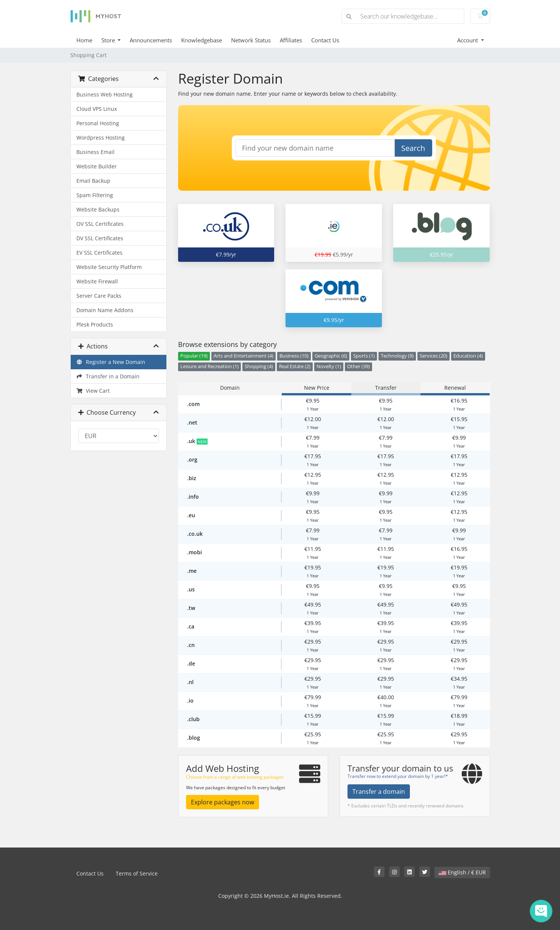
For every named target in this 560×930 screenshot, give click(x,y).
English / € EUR (462, 872)
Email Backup (93, 181)
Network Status (251, 40)
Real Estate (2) (295, 366)
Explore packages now (223, 802)
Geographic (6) (331, 356)
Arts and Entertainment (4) (244, 356)
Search (413, 148)
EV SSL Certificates (99, 253)
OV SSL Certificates (100, 224)
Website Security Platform (109, 267)
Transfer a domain (379, 792)
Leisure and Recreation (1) (209, 366)
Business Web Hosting (105, 94)
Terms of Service (137, 873)
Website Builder (97, 166)
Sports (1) (364, 356)
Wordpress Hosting (101, 138)
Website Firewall (97, 281)
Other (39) (358, 366)
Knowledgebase (202, 40)
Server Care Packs (99, 296)
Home (84, 40)
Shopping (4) (259, 366)
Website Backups (98, 209)
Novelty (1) (329, 366)
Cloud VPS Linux (97, 109)
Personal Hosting (98, 123)
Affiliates (291, 40)
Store (109, 40)
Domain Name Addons (105, 310)
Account (468, 40)
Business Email (95, 152)
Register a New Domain (111, 362)
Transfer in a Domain (108, 376)
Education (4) (468, 356)
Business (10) (294, 356)
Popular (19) (194, 356)
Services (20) (434, 356)
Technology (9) (397, 356)
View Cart (93, 391)
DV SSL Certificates (100, 238)
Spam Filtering (95, 195)
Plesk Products (95, 324)
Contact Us (325, 40)
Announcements (151, 40)
